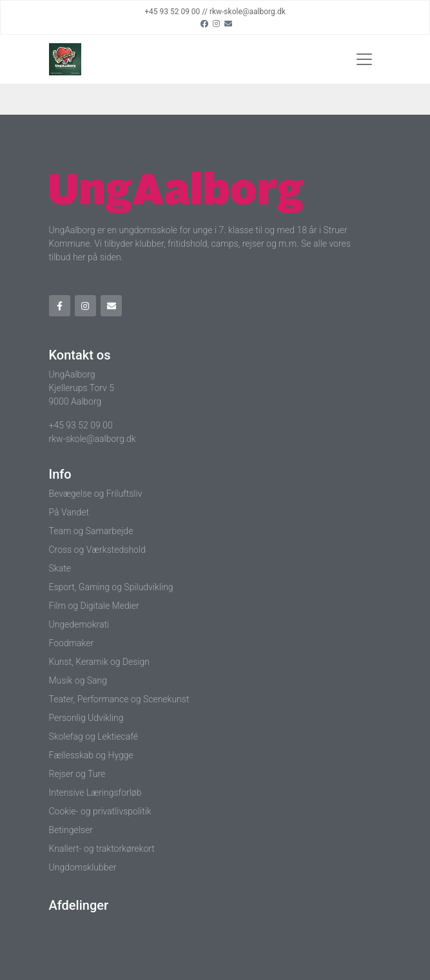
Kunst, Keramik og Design (100, 662)
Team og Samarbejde (91, 531)
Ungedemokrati (79, 624)
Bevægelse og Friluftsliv (96, 494)
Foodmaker (72, 643)
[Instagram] (216, 23)
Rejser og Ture (77, 774)
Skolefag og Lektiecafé (94, 736)
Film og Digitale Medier (94, 606)
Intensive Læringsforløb (95, 793)
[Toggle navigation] (364, 59)
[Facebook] (204, 23)
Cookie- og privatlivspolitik (100, 811)
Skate (60, 568)
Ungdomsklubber (83, 867)
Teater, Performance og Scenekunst (119, 699)
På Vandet (69, 512)
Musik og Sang (78, 680)
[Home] (65, 59)
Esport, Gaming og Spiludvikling (111, 587)
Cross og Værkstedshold (97, 550)
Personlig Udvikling (86, 718)
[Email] (228, 23)
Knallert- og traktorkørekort (102, 849)
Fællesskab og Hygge (91, 755)
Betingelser (71, 830)
